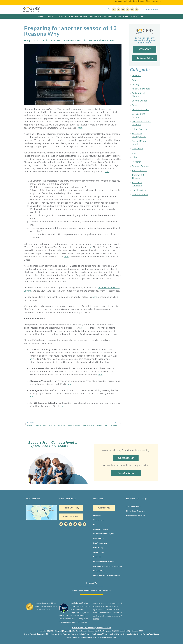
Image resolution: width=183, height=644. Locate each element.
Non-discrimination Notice (133, 634)
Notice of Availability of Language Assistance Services (92, 628)
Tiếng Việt (58, 631)
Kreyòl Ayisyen (81, 631)
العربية (97, 631)
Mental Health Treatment (135, 511)
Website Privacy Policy (87, 634)
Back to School (139, 101)
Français (135, 631)
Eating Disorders (140, 129)
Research (137, 162)
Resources (97, 557)
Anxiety (136, 84)
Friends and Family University (104, 562)
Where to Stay (98, 552)
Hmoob (122, 631)
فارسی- (108, 631)
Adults (135, 80)
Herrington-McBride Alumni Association (107, 566)
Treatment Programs (134, 506)
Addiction (137, 76)
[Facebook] (128, 9)
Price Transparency (100, 543)
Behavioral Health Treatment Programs (64, 634)
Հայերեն (115, 631)
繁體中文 (50, 631)
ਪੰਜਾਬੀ (141, 631)
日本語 (128, 631)
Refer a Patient (130, 1)
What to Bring (98, 548)
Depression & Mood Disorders (77, 40)
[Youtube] (123, 9)
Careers (119, 1)
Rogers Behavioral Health (39, 634)
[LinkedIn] (119, 9)
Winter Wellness (140, 195)
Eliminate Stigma (99, 571)
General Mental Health (104, 40)
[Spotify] (137, 9)
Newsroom (157, 1)
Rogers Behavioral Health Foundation (107, 576)
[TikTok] (114, 9)
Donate (142, 1)
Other (135, 157)
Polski (102, 631)
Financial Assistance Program (104, 534)
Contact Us (97, 515)
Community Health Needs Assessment (102, 637)
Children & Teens (53, 40)
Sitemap (119, 634)
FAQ (95, 525)
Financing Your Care (100, 529)
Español (43, 631)
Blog (148, 1)
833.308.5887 (150, 9)
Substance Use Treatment (136, 516)
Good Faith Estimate (80, 637)
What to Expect (99, 520)
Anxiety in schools (141, 89)
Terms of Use (148, 634)
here (80, 128)
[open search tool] (109, 9)
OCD (134, 153)
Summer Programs (141, 166)
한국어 (72, 631)
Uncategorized (139, 190)
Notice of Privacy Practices (106, 634)
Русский (91, 631)
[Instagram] (132, 9)
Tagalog (66, 631)
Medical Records (99, 538)
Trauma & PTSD (140, 171)
